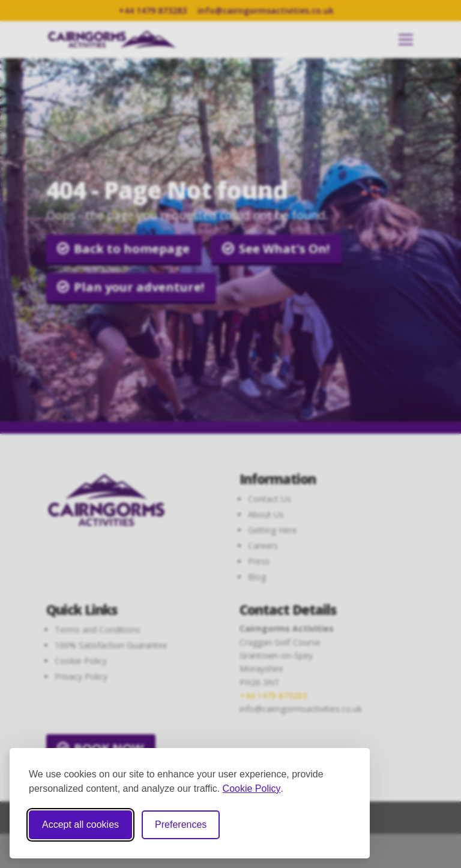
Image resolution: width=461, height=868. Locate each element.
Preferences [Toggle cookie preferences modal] (181, 825)
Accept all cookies (80, 825)
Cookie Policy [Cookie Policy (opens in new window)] (252, 789)
